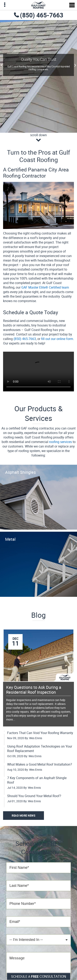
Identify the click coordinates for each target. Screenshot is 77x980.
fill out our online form (57, 339)
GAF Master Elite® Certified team (45, 287)
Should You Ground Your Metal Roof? (34, 796)
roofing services (60, 442)
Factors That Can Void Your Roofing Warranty (40, 733)
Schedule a (39, 976)
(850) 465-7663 (42, 15)
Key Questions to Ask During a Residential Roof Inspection (34, 690)
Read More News (24, 816)
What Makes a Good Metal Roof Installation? (40, 764)
